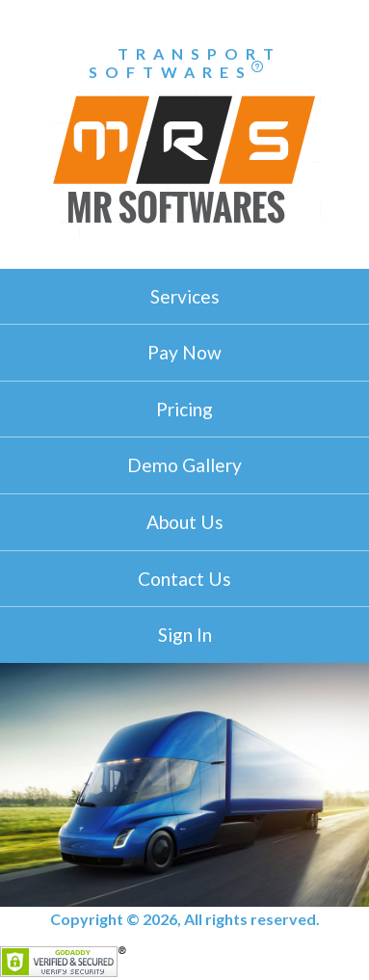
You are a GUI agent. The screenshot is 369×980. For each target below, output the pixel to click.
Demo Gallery (184, 465)
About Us (185, 522)
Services (185, 296)
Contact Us (184, 579)
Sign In (185, 635)
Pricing (184, 409)
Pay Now (184, 352)
